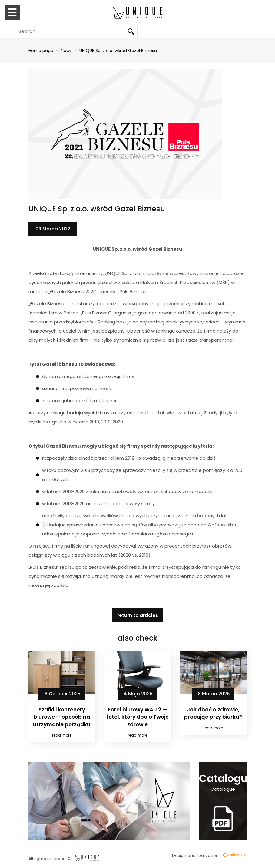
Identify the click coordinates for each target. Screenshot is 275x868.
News (67, 51)
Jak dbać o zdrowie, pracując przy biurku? (213, 713)
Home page (41, 51)
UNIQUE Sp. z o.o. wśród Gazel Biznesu (118, 51)
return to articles (138, 615)
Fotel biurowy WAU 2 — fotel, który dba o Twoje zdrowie (137, 717)
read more (62, 735)
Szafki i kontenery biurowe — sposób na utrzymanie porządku (62, 717)
